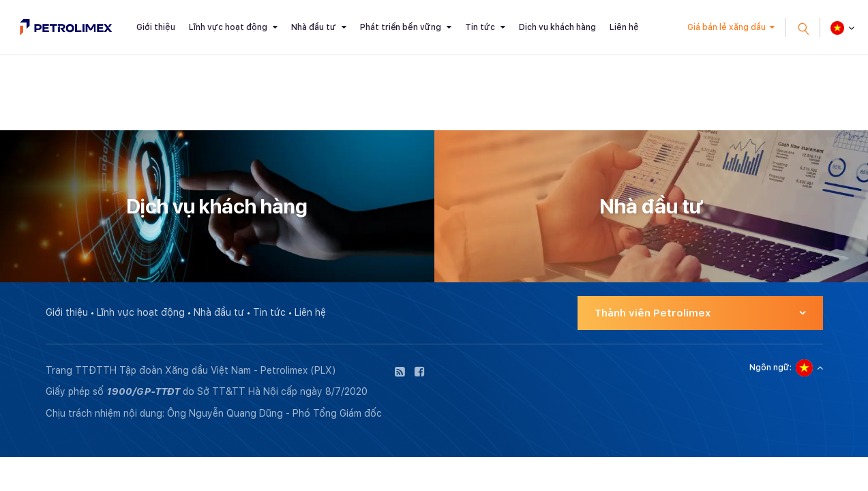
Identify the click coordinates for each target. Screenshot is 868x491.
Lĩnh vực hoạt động (228, 27)
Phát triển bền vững (401, 27)
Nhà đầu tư (314, 27)
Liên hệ (624, 27)
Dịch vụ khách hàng (557, 27)
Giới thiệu (156, 27)
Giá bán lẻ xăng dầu (727, 27)
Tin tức (480, 27)
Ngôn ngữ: (770, 368)
